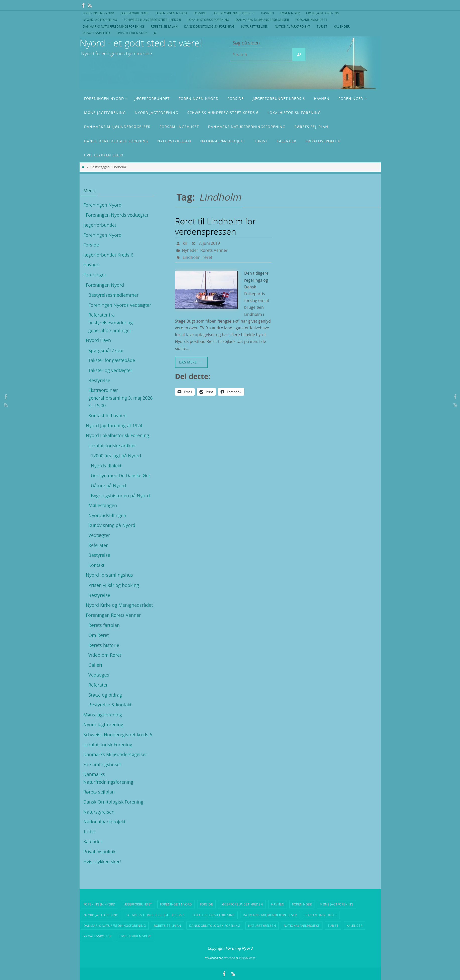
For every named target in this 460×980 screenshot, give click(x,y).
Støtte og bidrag (105, 695)
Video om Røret (105, 655)
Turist (322, 26)
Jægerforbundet (135, 13)
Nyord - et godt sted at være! (141, 43)
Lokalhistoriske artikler (112, 446)
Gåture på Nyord (108, 485)
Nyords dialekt (106, 466)
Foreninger (290, 13)
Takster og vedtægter (110, 370)
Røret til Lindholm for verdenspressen (215, 226)
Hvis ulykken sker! (132, 33)
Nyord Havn (98, 340)
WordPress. (247, 958)
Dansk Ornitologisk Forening (209, 26)
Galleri (95, 665)
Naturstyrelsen (255, 26)
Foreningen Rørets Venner (113, 615)
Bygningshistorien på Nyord (120, 496)
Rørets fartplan (104, 625)
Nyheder (190, 250)
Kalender (342, 26)
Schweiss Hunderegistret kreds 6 (152, 20)
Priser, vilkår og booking (114, 585)
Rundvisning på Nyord (112, 525)
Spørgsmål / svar (106, 350)
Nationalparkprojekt (292, 26)
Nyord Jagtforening (100, 20)
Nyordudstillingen (107, 515)
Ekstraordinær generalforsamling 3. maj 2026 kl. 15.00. (120, 398)
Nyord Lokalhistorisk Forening (117, 435)
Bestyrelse (99, 380)
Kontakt (96, 565)
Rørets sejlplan (164, 26)
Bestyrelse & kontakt (110, 705)
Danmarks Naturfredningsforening (114, 26)
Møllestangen (103, 505)
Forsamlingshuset (311, 20)
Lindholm (192, 257)
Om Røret (98, 635)
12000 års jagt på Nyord (116, 456)
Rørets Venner (214, 250)
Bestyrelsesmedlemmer (113, 295)
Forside (200, 13)
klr (185, 243)
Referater (98, 545)
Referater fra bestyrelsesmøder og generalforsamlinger (111, 322)
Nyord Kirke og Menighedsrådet (119, 605)
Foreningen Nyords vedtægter (117, 215)
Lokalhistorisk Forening (208, 20)
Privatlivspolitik (97, 33)
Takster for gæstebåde (112, 360)
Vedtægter (99, 535)
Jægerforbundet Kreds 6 (234, 13)
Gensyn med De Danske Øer (121, 475)
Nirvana (229, 958)
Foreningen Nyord (98, 13)
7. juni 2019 (209, 243)
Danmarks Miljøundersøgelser (262, 20)
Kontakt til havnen (107, 415)
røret (207, 257)
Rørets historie (104, 645)
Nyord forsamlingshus (109, 575)
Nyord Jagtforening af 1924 (114, 425)
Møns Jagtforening (323, 13)
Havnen (267, 13)
